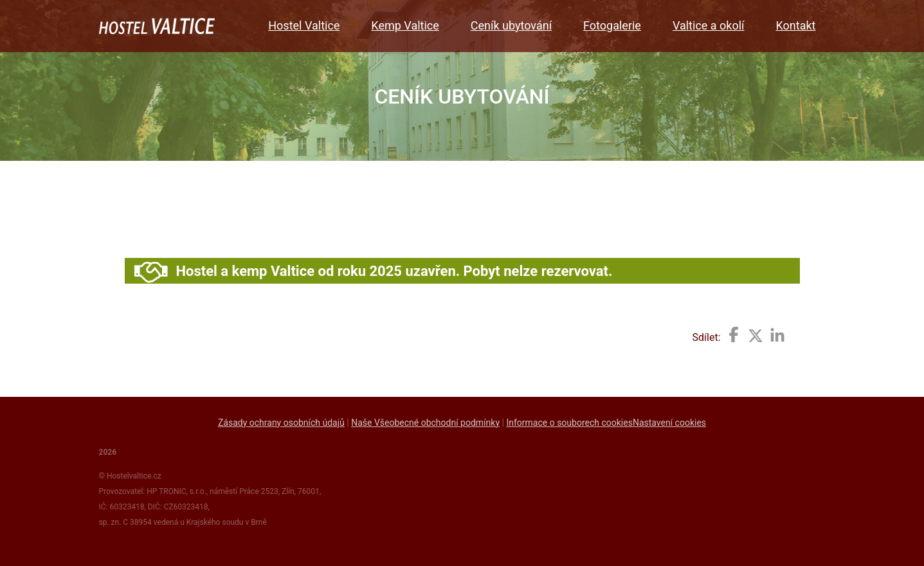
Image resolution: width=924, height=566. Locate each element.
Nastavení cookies (669, 423)
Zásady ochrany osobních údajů (281, 423)
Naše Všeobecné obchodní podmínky (425, 423)
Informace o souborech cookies (569, 423)
